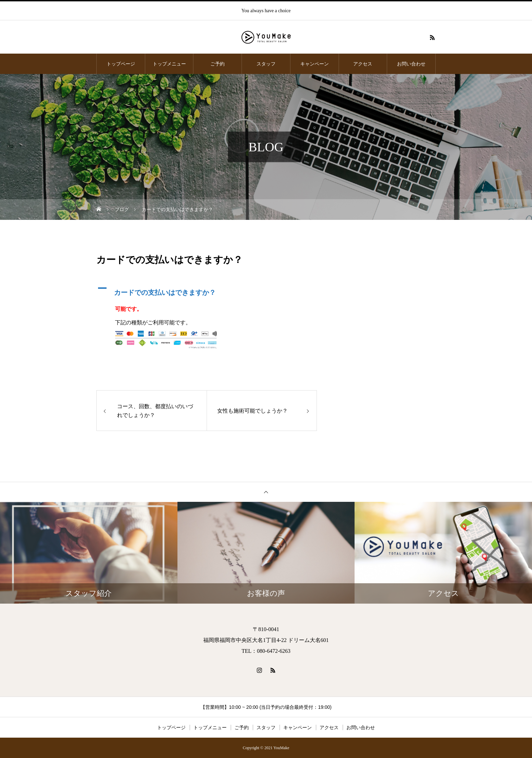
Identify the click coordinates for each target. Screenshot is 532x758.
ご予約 (217, 64)
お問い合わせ (411, 64)
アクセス (363, 64)
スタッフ (266, 64)
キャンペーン (315, 64)
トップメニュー (169, 64)
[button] (207, 291)
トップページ (121, 64)
